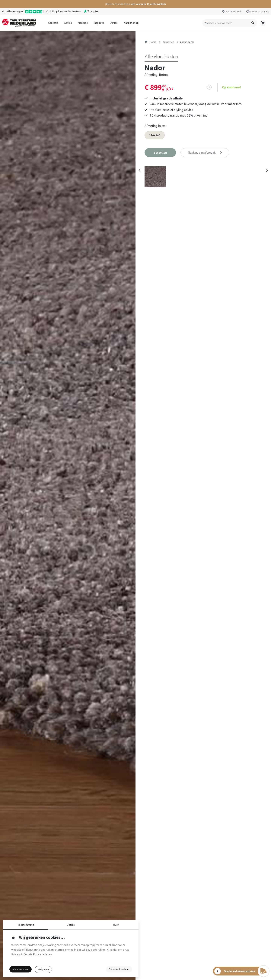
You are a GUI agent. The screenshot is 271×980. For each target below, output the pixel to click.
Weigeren (43, 969)
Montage (83, 23)
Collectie (53, 23)
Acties (114, 23)
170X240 (155, 135)
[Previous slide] (140, 171)
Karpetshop (131, 23)
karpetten (168, 42)
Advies (68, 23)
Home (150, 42)
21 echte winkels (234, 11)
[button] (135, 4)
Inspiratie (99, 23)
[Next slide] (267, 171)
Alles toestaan (21, 969)
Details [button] (71, 925)
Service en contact (260, 11)
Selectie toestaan (119, 969)
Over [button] (116, 925)
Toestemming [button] (26, 925)
